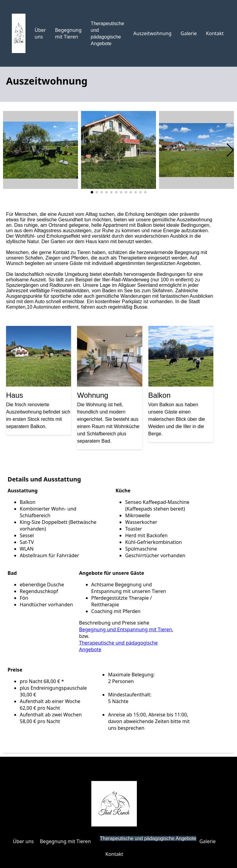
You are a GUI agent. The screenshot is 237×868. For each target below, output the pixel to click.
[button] (230, 150)
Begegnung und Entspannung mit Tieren (126, 629)
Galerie (189, 33)
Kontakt (215, 33)
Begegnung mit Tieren (68, 33)
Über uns (40, 33)
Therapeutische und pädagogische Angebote (148, 838)
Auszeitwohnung (152, 33)
